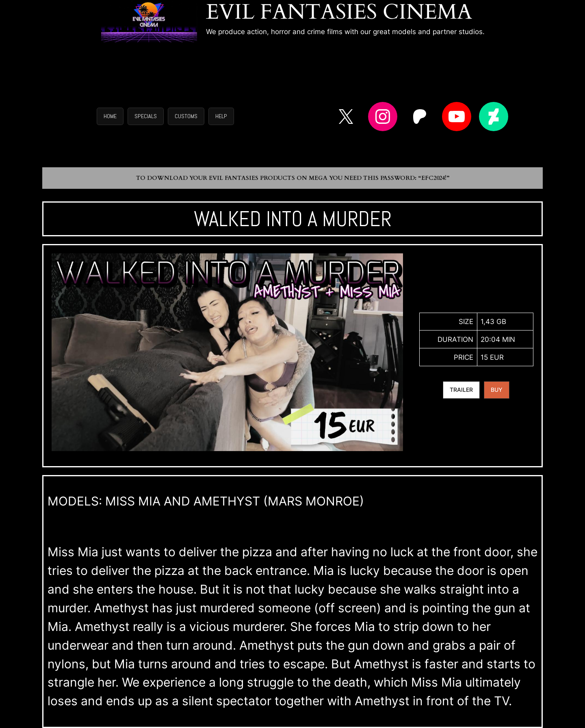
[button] (110, 117)
